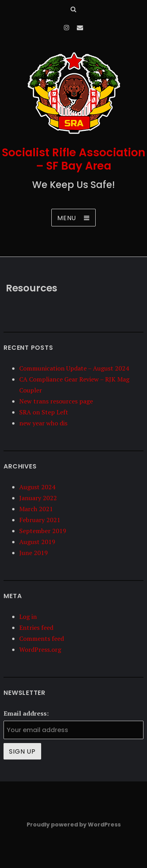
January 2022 (38, 498)
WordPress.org (40, 649)
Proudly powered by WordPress (74, 825)
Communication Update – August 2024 (74, 368)
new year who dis (43, 423)
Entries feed (36, 627)
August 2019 (37, 542)
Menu (67, 218)
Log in (28, 617)
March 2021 (36, 509)
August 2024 (37, 487)
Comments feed (42, 638)
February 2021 (40, 520)
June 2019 (34, 553)
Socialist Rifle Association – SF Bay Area (74, 159)
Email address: (26, 713)
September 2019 (43, 531)
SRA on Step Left (44, 412)
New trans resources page (56, 401)
